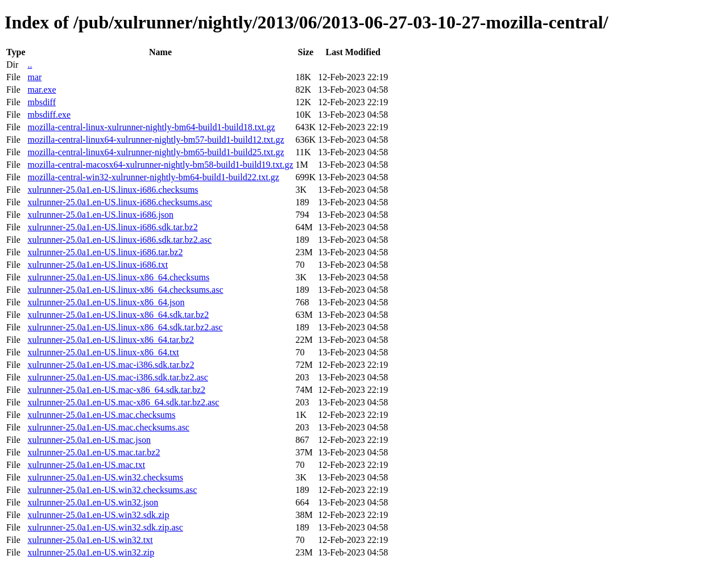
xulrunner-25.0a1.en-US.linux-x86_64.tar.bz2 (111, 340)
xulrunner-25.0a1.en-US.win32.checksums (105, 477)
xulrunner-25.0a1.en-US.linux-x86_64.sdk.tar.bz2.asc (125, 327)
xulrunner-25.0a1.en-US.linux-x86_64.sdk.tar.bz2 (118, 315)
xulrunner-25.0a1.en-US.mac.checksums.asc (108, 427)
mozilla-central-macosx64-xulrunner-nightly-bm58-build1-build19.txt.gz (160, 165)
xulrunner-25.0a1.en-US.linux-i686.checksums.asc (120, 202)
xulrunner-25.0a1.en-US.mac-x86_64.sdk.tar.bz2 (116, 390)
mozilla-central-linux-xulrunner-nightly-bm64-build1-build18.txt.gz (151, 127)
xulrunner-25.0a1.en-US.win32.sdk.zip (98, 515)
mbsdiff (41, 102)
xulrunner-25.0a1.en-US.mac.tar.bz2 (94, 452)
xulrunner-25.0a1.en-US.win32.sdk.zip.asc (105, 527)
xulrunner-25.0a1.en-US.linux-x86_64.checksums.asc (125, 290)
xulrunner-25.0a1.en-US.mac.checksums (101, 415)
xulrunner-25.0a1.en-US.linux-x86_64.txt (103, 352)
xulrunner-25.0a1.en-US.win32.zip (91, 552)
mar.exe (42, 90)
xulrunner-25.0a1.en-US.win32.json (93, 502)
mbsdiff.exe (49, 115)
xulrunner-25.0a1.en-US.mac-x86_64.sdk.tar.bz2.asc (123, 402)
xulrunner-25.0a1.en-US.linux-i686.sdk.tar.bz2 (112, 227)
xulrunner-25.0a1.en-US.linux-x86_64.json (106, 302)
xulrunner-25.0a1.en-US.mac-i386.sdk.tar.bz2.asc (117, 377)
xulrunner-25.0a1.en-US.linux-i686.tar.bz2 (105, 252)
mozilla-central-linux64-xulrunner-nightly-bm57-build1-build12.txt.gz (156, 140)
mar (34, 77)
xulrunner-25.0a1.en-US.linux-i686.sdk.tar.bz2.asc (119, 240)
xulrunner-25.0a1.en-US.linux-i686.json (100, 215)
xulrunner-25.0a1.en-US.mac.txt (86, 465)
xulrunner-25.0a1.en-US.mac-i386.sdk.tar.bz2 (111, 365)
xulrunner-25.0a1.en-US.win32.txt (90, 540)
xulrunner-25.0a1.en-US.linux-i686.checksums (113, 190)
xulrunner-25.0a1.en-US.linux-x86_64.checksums (118, 277)
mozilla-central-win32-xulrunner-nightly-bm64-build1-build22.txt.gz (153, 177)
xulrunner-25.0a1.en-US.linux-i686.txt (98, 265)
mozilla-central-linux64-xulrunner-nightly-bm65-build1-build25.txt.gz (156, 152)
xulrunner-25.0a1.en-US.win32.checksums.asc (112, 490)
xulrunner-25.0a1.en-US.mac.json (89, 440)
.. (30, 65)
